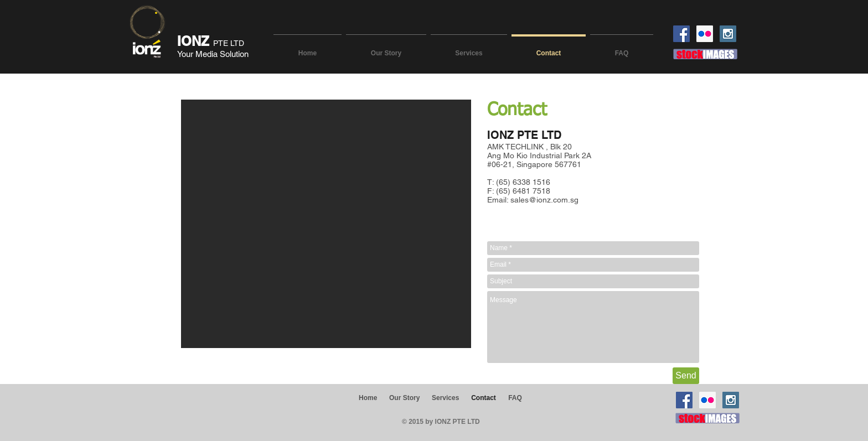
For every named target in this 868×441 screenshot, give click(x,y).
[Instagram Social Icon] (728, 34)
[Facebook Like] (180, 415)
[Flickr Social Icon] (705, 34)
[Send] (686, 376)
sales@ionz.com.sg (544, 200)
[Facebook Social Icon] (681, 34)
